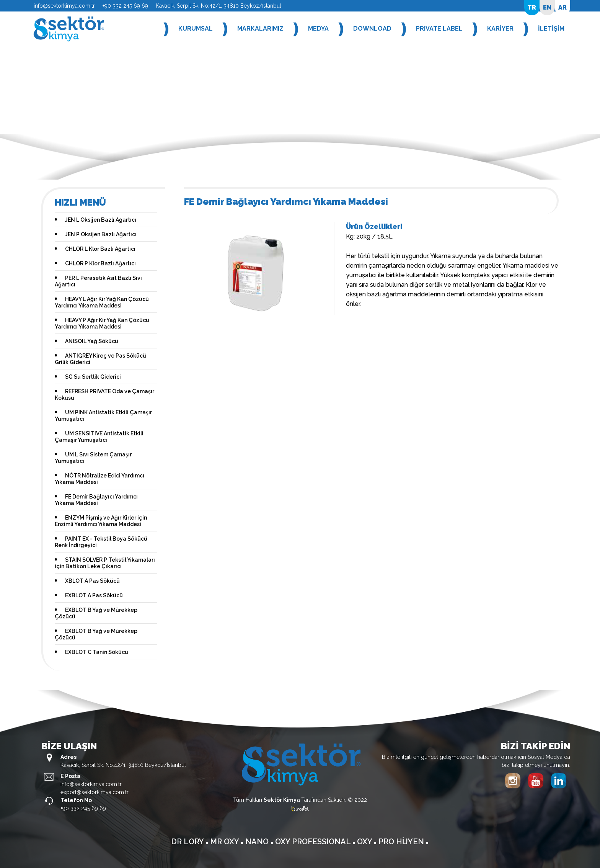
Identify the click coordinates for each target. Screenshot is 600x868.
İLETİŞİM (551, 29)
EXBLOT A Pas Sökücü (94, 595)
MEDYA (318, 29)
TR (532, 7)
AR (562, 7)
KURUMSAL (196, 29)
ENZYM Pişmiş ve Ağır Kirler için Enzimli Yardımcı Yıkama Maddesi (101, 521)
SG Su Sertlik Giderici (93, 377)
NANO (258, 842)
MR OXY (225, 842)
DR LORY (188, 842)
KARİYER (500, 29)
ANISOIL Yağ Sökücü (92, 341)
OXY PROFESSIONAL (314, 842)
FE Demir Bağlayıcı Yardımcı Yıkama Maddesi (96, 500)
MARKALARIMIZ (260, 29)
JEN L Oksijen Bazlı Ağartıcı (101, 220)
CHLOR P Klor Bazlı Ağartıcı (100, 263)
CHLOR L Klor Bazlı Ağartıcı (100, 249)
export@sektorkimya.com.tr (95, 792)
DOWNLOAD (372, 29)
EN (547, 7)
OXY (365, 842)
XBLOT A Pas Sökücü (92, 581)
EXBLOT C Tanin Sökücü (97, 652)
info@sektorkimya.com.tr (64, 6)
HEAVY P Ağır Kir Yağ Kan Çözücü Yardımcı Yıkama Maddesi (102, 323)
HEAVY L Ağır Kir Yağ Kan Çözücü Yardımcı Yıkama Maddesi (102, 302)
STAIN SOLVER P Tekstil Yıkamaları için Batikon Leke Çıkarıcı (105, 563)
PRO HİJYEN (402, 842)
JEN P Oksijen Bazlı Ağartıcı (101, 234)
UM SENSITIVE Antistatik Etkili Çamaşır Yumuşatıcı (99, 437)
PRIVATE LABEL (439, 29)
